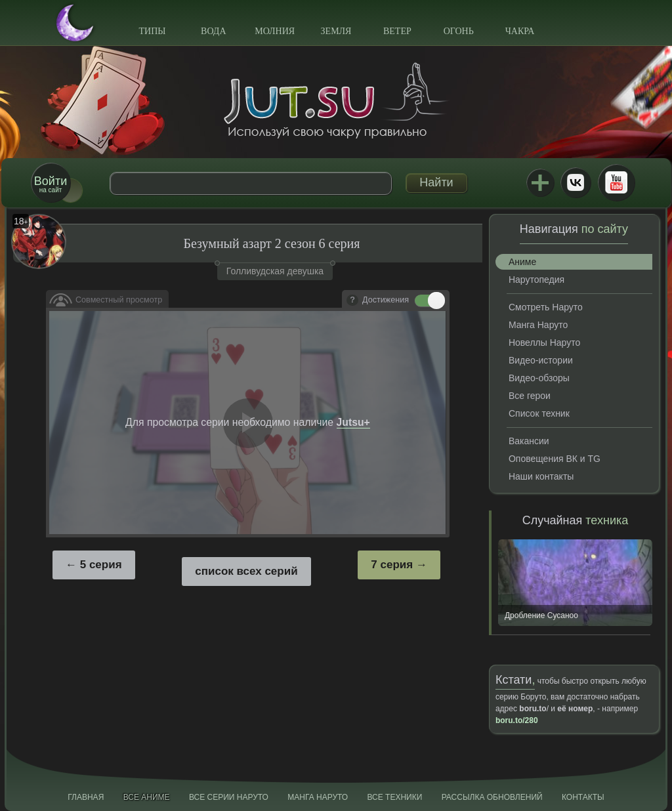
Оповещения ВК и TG (555, 459)
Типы (152, 31)
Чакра (520, 31)
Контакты (583, 797)
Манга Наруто (538, 325)
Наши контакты (541, 476)
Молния (275, 31)
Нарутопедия (536, 280)
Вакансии (529, 441)
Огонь (459, 31)
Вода (213, 31)
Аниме (522, 262)
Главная (86, 797)
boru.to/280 (517, 720)
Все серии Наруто (229, 797)
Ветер (397, 31)
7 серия (392, 565)
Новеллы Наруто (544, 343)
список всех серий (246, 571)
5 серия (101, 565)
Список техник (539, 413)
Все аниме (147, 797)
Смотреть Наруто (546, 307)
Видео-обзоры (539, 378)
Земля (336, 31)
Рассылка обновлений (492, 797)
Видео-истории (541, 360)
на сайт (51, 184)
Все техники (394, 797)
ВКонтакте (576, 182)
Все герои (530, 396)
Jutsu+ (540, 182)
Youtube (616, 182)
